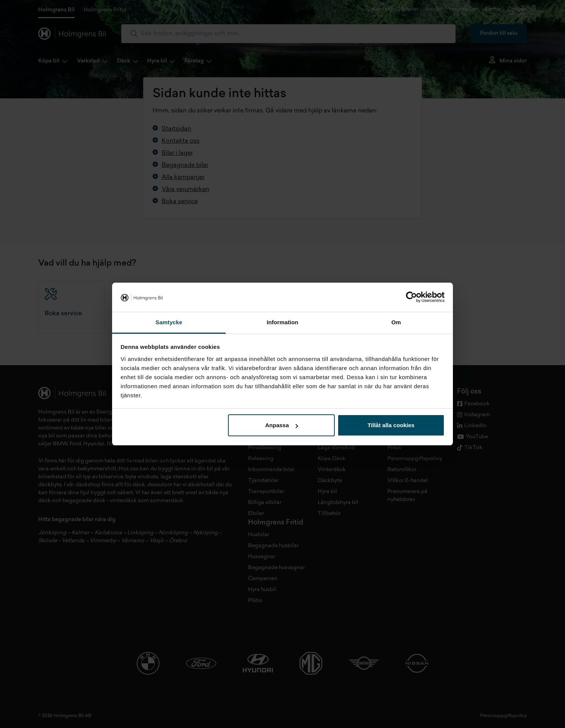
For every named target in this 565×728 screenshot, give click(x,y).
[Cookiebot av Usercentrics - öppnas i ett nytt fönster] (411, 297)
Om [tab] (396, 322)
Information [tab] (282, 322)
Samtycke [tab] (169, 322)
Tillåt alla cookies (391, 425)
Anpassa (282, 425)
